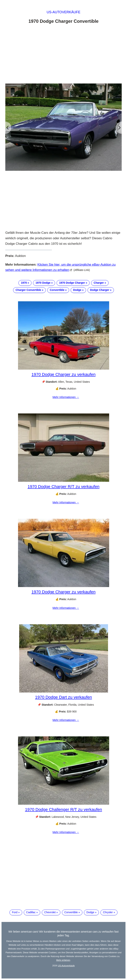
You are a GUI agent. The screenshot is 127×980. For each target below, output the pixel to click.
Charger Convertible (28, 290)
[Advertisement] (64, 55)
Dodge (77, 290)
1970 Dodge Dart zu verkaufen (64, 697)
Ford (15, 912)
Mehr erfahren (63, 960)
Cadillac (31, 912)
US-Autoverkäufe (64, 12)
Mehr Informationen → (66, 397)
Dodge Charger (100, 290)
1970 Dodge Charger (72, 283)
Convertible (57, 290)
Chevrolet (50, 912)
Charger (99, 283)
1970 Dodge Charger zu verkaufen (64, 374)
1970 (24, 283)
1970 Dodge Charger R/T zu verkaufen (64, 487)
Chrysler (108, 912)
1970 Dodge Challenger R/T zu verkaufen (64, 810)
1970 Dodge (43, 283)
